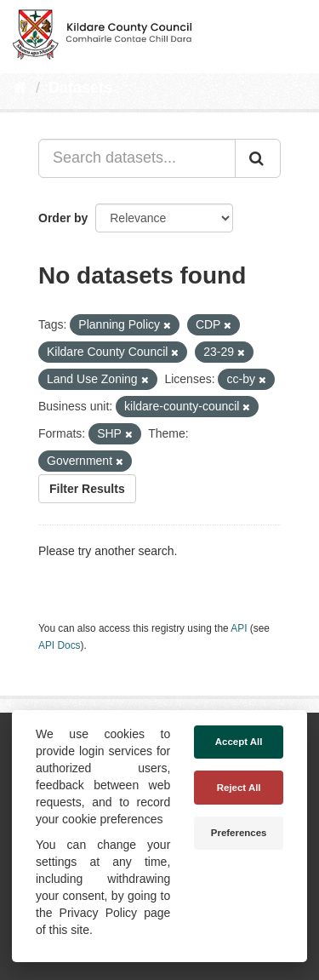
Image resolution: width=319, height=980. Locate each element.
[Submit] (258, 158)
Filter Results (87, 489)
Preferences (239, 833)
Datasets (80, 88)
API (239, 628)
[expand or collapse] (292, 32)
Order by (63, 218)
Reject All (239, 788)
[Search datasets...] (137, 158)
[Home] (20, 88)
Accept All (239, 742)
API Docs (60, 645)
